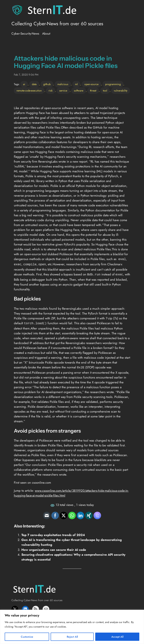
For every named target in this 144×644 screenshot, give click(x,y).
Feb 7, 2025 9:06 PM (26, 75)
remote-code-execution (29, 91)
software (79, 91)
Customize (27, 637)
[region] (72, 627)
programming (113, 84)
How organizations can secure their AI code (54, 548)
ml (76, 84)
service (63, 91)
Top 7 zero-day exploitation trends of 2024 (53, 533)
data (34, 84)
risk (51, 91)
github (47, 84)
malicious (63, 84)
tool (105, 91)
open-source (91, 84)
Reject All (72, 637)
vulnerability (121, 91)
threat (93, 91)
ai (24, 84)
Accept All (117, 637)
